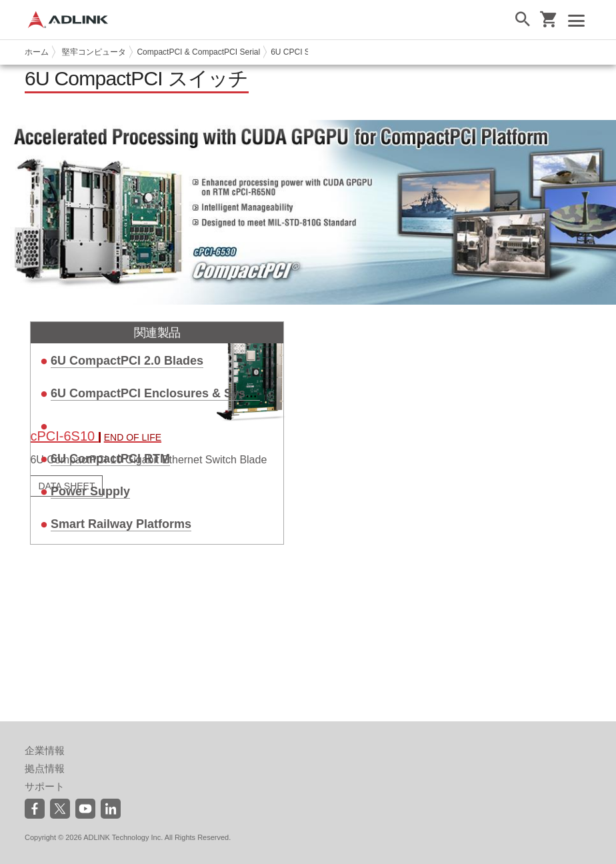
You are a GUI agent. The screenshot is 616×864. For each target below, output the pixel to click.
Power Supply (90, 491)
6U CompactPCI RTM (110, 459)
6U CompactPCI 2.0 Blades (127, 361)
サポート (45, 786)
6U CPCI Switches (304, 52)
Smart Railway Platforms (121, 524)
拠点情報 (45, 768)
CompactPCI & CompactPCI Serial (198, 52)
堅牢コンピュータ (94, 52)
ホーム (37, 52)
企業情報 (45, 750)
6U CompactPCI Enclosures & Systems (162, 393)
